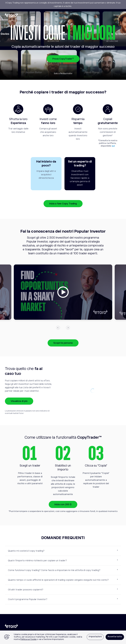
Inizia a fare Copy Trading (63, 204)
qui (113, 146)
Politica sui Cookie (28, 639)
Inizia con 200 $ (63, 504)
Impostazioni (95, 637)
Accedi (116, 15)
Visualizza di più (19, 401)
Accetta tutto (115, 637)
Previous (58, 328)
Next (68, 328)
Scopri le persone (63, 343)
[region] (63, 637)
